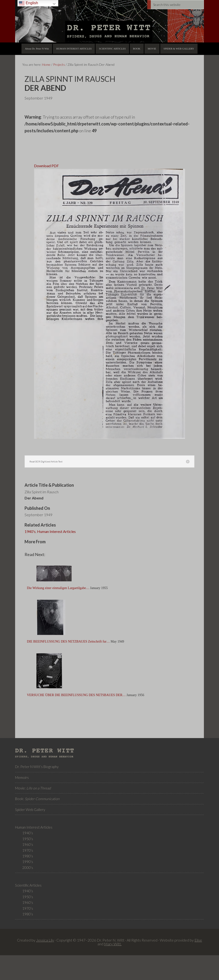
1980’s (28, 856)
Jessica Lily (45, 940)
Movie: (33, 788)
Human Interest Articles (56, 531)
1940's (30, 531)
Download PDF (46, 166)
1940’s (28, 833)
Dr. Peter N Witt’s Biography (37, 767)
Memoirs (22, 777)
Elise (198, 940)
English (28, 3)
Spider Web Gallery (30, 810)
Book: (37, 799)
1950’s (28, 839)
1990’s (28, 862)
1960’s (28, 844)
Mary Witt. (113, 944)
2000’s (28, 868)
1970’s (28, 850)
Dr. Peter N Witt (109, 21)
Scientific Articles (28, 885)
